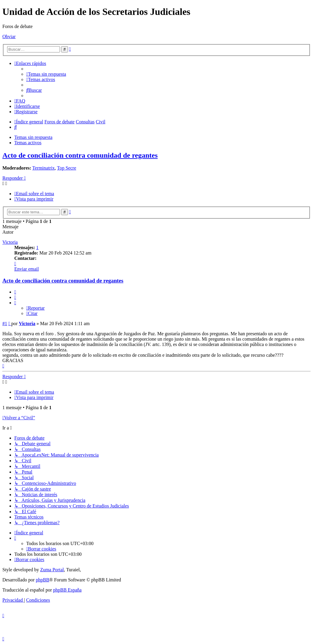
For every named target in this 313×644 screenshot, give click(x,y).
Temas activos (28, 143)
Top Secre (66, 168)
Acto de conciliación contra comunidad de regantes (80, 155)
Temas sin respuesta (33, 137)
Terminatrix (43, 168)
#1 (5, 323)
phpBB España (67, 590)
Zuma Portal (52, 570)
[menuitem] (46, 74)
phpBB (42, 580)
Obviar (9, 37)
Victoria (10, 242)
